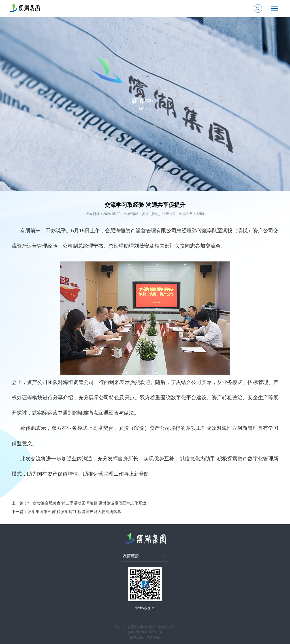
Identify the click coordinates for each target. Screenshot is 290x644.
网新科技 (153, 637)
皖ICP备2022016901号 (145, 632)
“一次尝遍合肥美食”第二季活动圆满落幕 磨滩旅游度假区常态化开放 (87, 503)
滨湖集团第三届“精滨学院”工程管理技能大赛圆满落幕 (74, 512)
